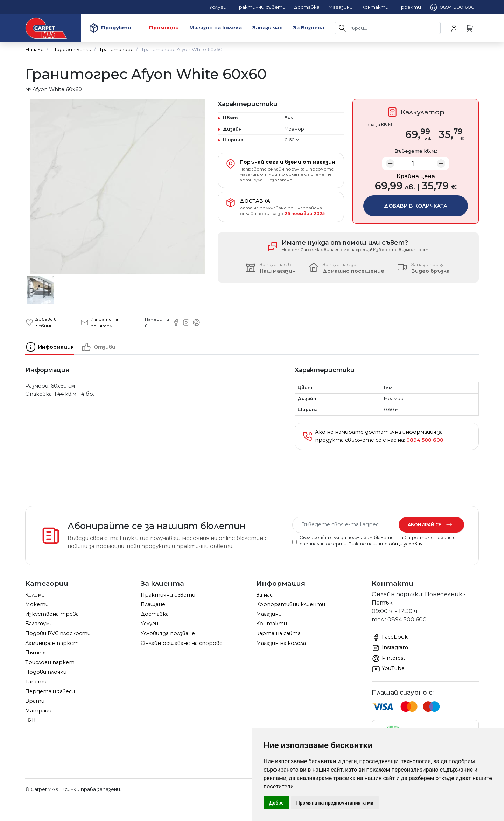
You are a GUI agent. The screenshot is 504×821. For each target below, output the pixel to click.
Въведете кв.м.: (416, 151)
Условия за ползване (168, 633)
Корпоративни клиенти (291, 604)
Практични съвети (168, 595)
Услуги (149, 624)
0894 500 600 (452, 7)
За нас (264, 595)
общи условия (406, 544)
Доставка (155, 614)
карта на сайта (278, 633)
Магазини (269, 614)
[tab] (53, 347)
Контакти (272, 624)
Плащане (153, 604)
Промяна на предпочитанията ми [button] (335, 803)
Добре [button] (276, 803)
